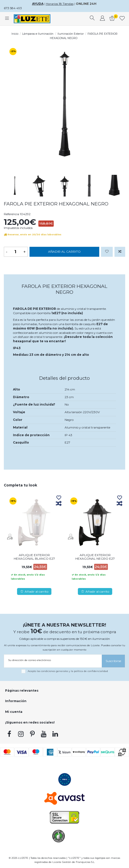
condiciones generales (55, 671)
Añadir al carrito (64, 252)
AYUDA (38, 4)
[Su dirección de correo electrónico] (53, 660)
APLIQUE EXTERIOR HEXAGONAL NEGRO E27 (95, 557)
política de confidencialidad (91, 671)
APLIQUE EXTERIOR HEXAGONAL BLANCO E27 (34, 557)
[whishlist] (122, 19)
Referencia (11, 214)
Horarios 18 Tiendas (60, 4)
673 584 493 (13, 8)
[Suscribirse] (113, 661)
